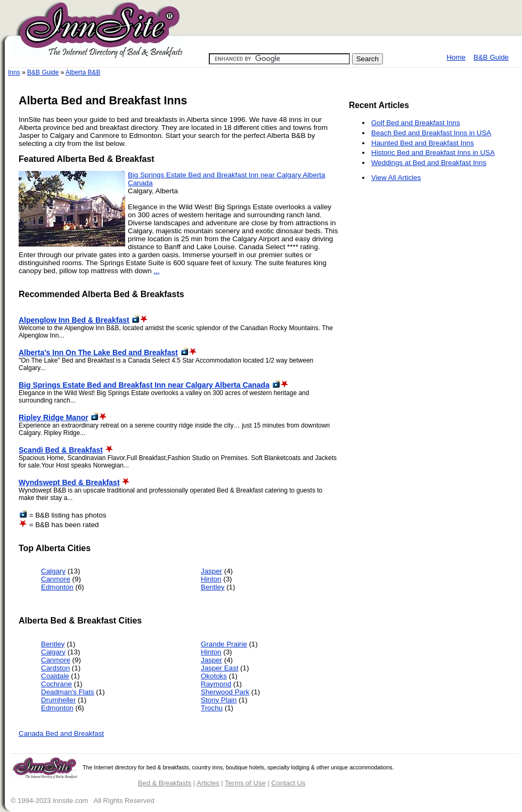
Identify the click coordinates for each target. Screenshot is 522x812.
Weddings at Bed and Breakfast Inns (429, 163)
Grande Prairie (224, 644)
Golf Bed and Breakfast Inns (416, 123)
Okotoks (214, 676)
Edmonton (57, 587)
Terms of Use (245, 783)
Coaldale (55, 676)
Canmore (56, 579)
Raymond (216, 684)
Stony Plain (219, 700)
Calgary (53, 571)
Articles (208, 783)
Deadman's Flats (68, 692)
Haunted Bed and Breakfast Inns (423, 143)
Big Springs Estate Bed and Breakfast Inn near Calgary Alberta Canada (144, 385)
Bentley (213, 587)
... (156, 271)
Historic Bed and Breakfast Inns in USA (433, 153)
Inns (14, 72)
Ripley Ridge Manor (54, 417)
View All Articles (396, 178)
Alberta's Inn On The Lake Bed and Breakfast (98, 352)
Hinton (211, 579)
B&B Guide (491, 57)
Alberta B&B (83, 72)
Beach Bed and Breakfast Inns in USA (431, 133)
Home (456, 57)
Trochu (212, 708)
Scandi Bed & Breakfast (61, 450)
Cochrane (56, 684)
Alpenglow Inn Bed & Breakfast (74, 320)
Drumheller (58, 700)
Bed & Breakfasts (165, 783)
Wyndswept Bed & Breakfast (69, 482)
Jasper (211, 571)
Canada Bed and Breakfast (61, 733)
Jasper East (219, 668)
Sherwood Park (225, 692)
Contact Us (288, 783)
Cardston (55, 668)
